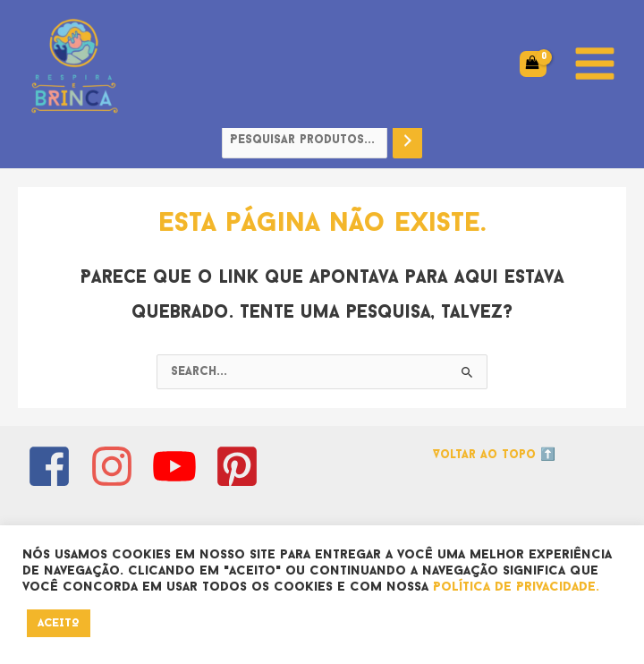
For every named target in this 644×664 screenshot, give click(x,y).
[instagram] (119, 466)
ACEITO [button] (59, 623)
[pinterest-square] (244, 466)
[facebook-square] (56, 466)
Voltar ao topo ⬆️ (494, 455)
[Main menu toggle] (595, 64)
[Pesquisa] (408, 141)
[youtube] (181, 466)
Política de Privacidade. (516, 587)
